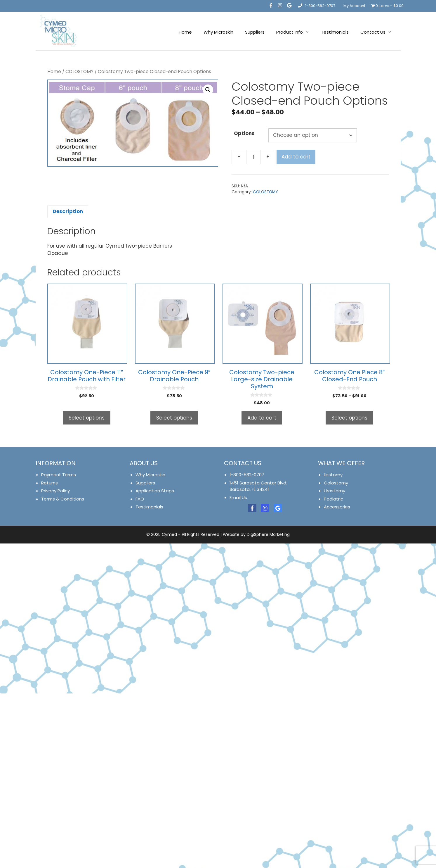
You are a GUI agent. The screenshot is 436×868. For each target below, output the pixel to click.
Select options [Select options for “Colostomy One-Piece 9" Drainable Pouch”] (174, 418)
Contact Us (379, 32)
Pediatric (333, 499)
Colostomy (336, 483)
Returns (49, 483)
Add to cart (296, 157)
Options (244, 133)
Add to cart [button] (262, 418)
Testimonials (335, 32)
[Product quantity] (253, 157)
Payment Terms (59, 475)
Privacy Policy (55, 491)
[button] (208, 90)
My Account (354, 6)
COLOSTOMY (79, 71)
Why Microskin (218, 32)
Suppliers (255, 32)
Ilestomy (333, 475)
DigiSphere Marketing (268, 534)
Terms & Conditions (63, 499)
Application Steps (155, 491)
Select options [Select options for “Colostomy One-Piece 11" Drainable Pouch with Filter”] (87, 418)
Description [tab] (68, 211)
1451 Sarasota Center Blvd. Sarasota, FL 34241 (258, 486)
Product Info (296, 32)
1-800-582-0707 (316, 6)
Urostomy (335, 491)
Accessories (337, 507)
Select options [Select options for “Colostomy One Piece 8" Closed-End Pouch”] (349, 418)
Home (185, 32)
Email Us (238, 497)
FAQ (140, 499)
